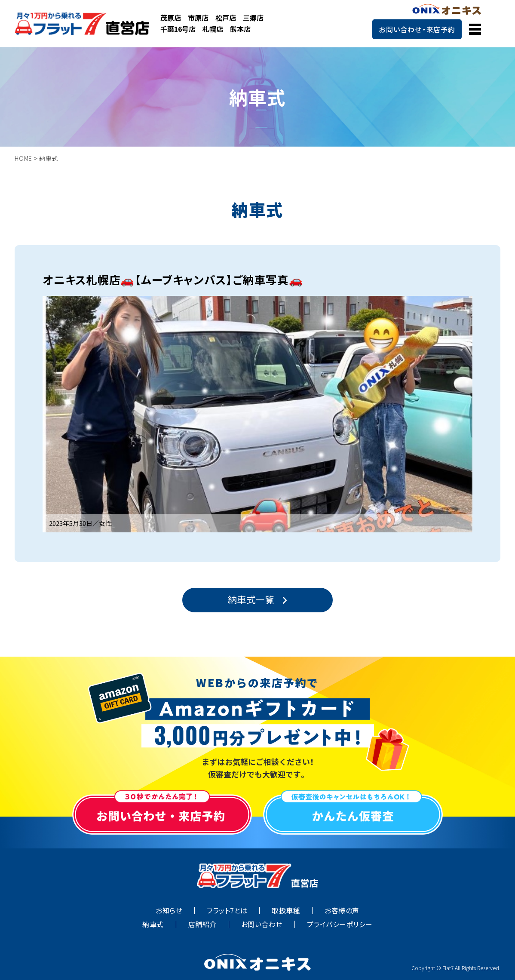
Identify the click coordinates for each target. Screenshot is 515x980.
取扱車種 (286, 911)
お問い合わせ (262, 924)
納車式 (153, 924)
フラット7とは (227, 911)
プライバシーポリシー (340, 924)
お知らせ (169, 911)
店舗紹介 (202, 924)
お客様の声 (342, 911)
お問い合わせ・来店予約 (417, 29)
